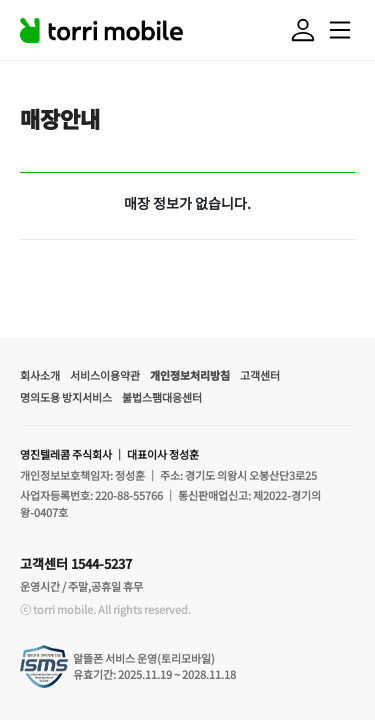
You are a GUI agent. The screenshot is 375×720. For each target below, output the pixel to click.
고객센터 (260, 375)
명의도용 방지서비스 (66, 397)
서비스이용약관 (105, 375)
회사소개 (40, 375)
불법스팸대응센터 (162, 397)
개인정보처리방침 (190, 375)
